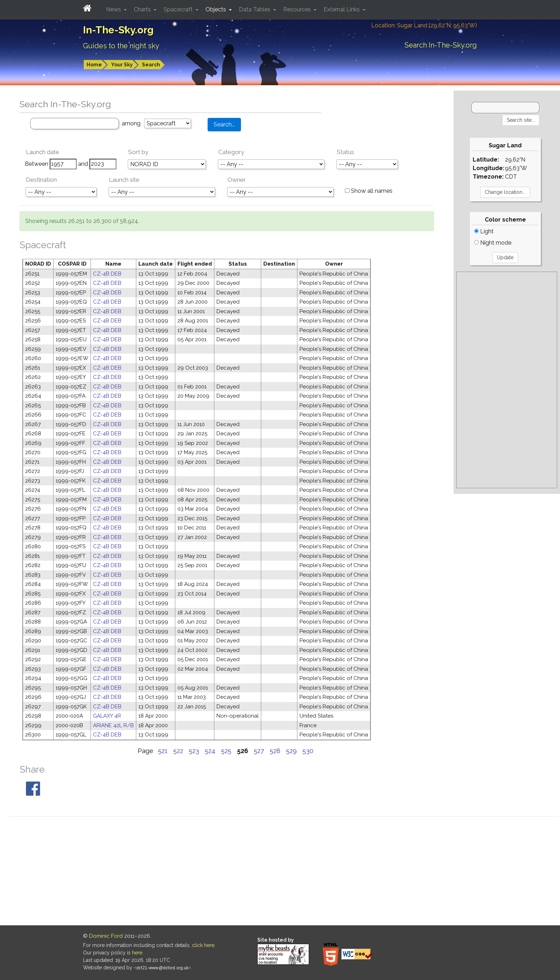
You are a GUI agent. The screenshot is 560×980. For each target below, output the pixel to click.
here (137, 953)
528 (275, 751)
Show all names (369, 191)
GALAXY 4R (107, 716)
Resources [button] (298, 9)
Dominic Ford (106, 936)
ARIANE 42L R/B (113, 725)
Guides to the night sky (121, 46)
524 (210, 751)
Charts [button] (143, 9)
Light (484, 231)
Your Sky (122, 65)
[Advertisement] (507, 380)
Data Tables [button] (255, 9)
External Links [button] (342, 9)
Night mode (493, 243)
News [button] (114, 9)
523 (194, 751)
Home (94, 65)
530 (308, 751)
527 (259, 751)
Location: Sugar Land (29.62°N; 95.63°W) (424, 25)
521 (163, 751)
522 (178, 751)
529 (291, 751)
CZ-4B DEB (107, 274)
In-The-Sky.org (118, 30)
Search (151, 65)
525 (226, 751)
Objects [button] (216, 9)
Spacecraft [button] (179, 9)
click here (203, 945)
